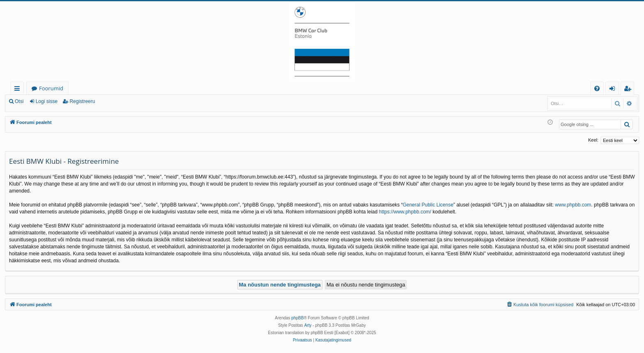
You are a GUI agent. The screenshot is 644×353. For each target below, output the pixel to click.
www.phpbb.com (573, 205)
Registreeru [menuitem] (629, 90)
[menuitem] (597, 88)
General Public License (428, 205)
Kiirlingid (19, 90)
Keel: (593, 140)
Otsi (19, 101)
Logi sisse (47, 101)
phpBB (297, 318)
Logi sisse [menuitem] (614, 90)
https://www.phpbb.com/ (405, 212)
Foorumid (51, 88)
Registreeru (82, 101)
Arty (308, 325)
